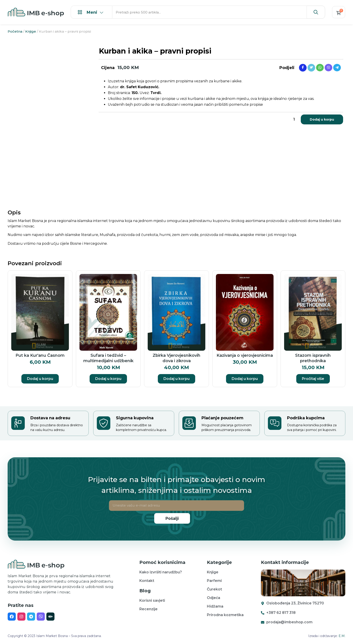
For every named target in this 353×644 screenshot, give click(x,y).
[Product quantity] (294, 119)
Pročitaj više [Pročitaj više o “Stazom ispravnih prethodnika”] (313, 379)
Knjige (31, 31)
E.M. (342, 636)
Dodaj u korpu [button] (40, 379)
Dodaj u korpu (322, 119)
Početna (15, 31)
